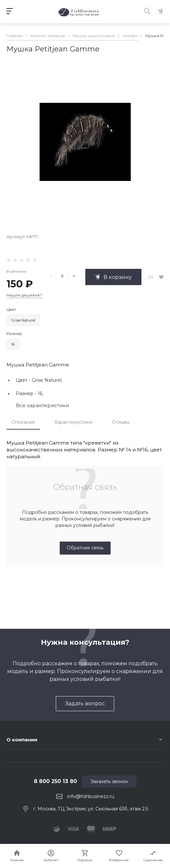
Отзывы (121, 422)
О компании (22, 740)
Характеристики (73, 422)
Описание (23, 422)
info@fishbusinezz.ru (91, 796)
